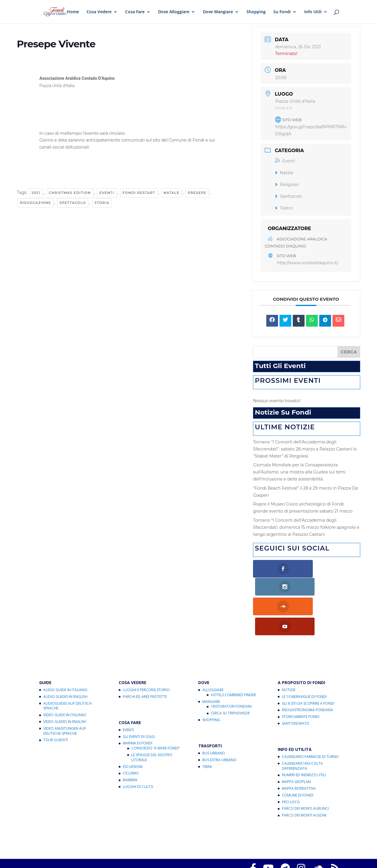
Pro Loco (291, 764)
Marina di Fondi (138, 705)
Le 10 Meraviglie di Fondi (304, 659)
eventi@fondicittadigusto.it (201, 860)
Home (73, 12)
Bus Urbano (214, 715)
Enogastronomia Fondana (307, 672)
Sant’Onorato (296, 686)
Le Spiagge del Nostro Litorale (152, 720)
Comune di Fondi (298, 758)
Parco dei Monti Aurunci (305, 771)
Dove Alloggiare (174, 12)
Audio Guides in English (65, 659)
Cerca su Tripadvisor (230, 675)
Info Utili (313, 12)
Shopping (256, 12)
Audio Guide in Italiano (65, 652)
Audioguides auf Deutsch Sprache (67, 668)
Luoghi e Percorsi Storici (146, 652)
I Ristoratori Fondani (231, 669)
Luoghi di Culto (138, 749)
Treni (207, 729)
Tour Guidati (56, 702)
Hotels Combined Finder (233, 657)
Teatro (284, 208)
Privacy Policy (88, 846)
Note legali (286, 846)
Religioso (287, 184)
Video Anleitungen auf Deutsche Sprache (65, 693)
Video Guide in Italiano (65, 677)
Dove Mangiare (218, 12)
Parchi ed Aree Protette (145, 659)
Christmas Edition (70, 193)
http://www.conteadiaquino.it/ (307, 263)
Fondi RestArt (139, 193)
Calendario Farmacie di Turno (310, 719)
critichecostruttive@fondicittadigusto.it (155, 853)
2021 (36, 193)
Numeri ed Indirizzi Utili (304, 737)
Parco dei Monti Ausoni (304, 778)
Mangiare (211, 664)
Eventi (107, 193)
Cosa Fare (135, 12)
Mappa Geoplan (296, 744)
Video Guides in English (65, 684)
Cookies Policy (118, 846)
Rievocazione (35, 203)
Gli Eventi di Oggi (139, 699)
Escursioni (133, 729)
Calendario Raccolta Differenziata (302, 728)
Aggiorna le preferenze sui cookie (166, 846)
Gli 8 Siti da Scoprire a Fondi (308, 665)
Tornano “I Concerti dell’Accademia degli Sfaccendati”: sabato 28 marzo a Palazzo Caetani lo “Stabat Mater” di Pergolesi (305, 449)
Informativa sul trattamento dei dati (237, 846)
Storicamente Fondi (301, 679)
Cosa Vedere (99, 12)
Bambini (130, 742)
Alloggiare (213, 652)
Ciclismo (131, 735)
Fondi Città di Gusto (86, 839)
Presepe (197, 193)
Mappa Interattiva (299, 751)
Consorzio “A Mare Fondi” (156, 710)
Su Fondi (282, 12)
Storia (102, 203)
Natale (171, 193)
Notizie (289, 652)
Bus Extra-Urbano (219, 722)
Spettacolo (73, 203)
